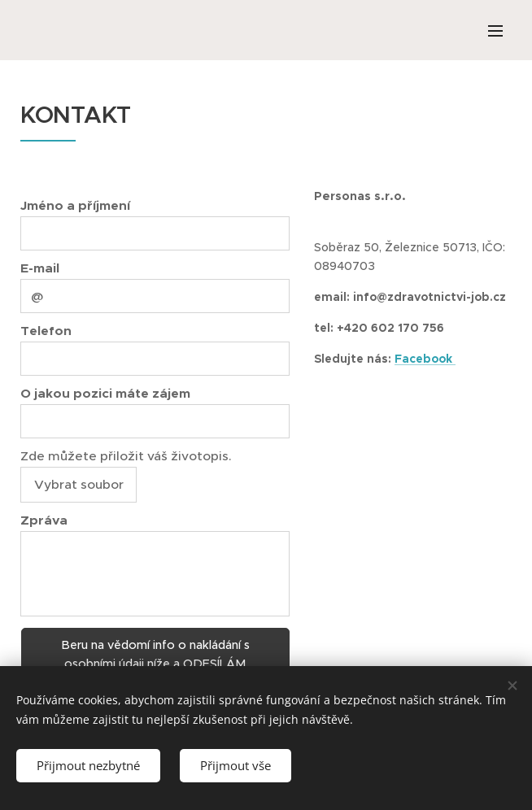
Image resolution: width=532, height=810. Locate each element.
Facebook (425, 359)
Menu (495, 31)
